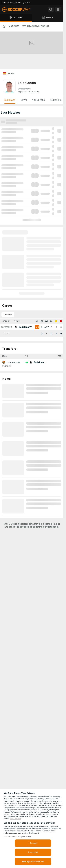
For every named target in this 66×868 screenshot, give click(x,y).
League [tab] (8, 314)
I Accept (33, 843)
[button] (51, 10)
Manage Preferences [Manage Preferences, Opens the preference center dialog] (33, 862)
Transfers (38, 100)
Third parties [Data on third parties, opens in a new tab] (15, 819)
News (24, 100)
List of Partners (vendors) (17, 836)
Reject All (33, 852)
